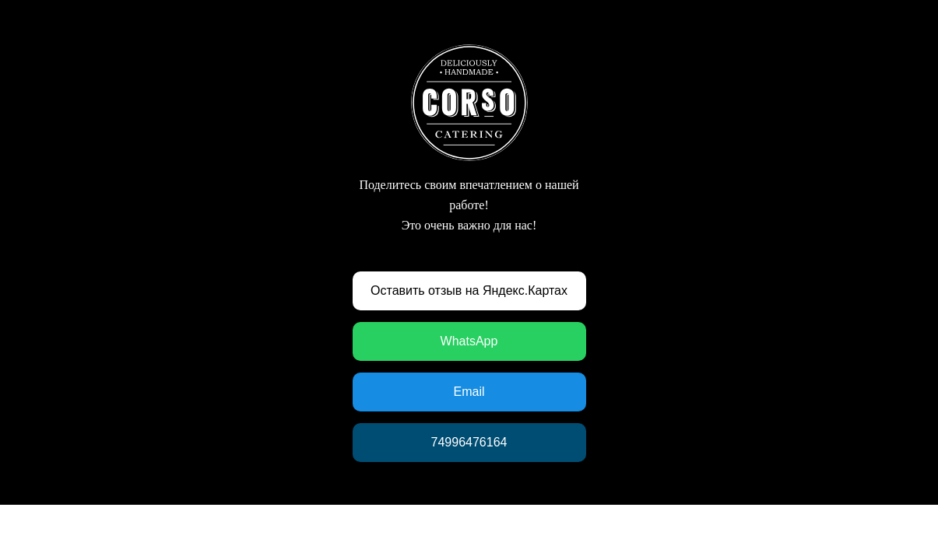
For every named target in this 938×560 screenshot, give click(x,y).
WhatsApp (469, 341)
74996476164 (469, 442)
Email (469, 392)
